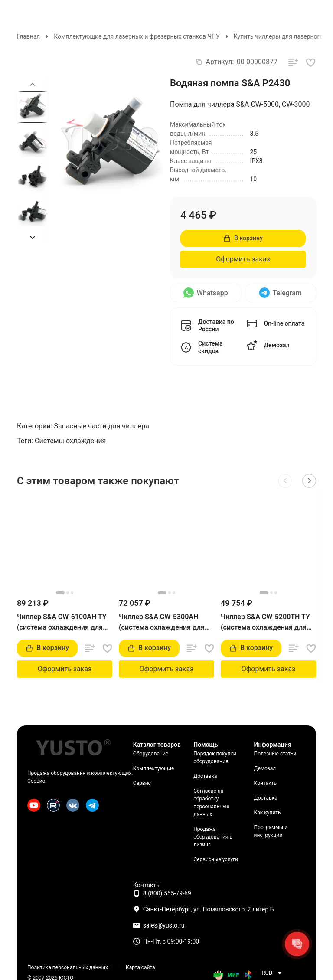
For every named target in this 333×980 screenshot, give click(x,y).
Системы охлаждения (70, 441)
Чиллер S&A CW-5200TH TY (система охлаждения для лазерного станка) (265, 623)
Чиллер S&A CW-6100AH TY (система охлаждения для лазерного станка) (62, 623)
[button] (33, 237)
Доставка (205, 776)
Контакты (266, 783)
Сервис (142, 783)
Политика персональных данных (68, 967)
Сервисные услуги (216, 859)
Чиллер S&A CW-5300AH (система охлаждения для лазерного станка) (162, 623)
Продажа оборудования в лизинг (213, 837)
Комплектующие (154, 768)
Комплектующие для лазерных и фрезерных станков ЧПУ (137, 36)
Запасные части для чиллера (101, 426)
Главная (28, 36)
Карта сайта (140, 967)
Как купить (268, 813)
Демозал (265, 768)
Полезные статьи (275, 754)
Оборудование (151, 754)
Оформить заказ (243, 259)
